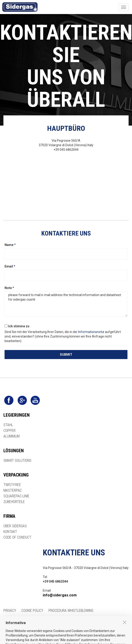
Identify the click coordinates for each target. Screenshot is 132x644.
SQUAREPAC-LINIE (16, 496)
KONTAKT (10, 532)
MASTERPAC (13, 490)
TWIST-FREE (12, 485)
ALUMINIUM (11, 436)
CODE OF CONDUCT (17, 537)
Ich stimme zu (17, 326)
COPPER (9, 431)
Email (10, 266)
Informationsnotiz (91, 332)
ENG (6, 621)
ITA (17, 621)
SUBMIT (66, 355)
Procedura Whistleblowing (71, 611)
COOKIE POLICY (32, 611)
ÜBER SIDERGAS (15, 526)
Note (9, 288)
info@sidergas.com (60, 595)
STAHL (8, 425)
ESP (27, 621)
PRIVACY (10, 611)
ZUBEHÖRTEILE (14, 502)
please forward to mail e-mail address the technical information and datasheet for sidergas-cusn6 (66, 304)
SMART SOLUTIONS (17, 461)
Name (10, 245)
